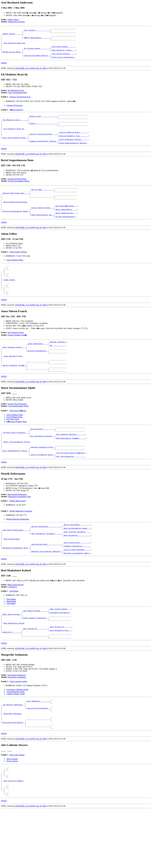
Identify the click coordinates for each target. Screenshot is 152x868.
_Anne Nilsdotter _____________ (77, 572)
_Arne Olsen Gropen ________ (63, 50)
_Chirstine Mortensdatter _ (38, 757)
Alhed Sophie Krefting (18, 269)
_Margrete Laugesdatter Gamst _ (77, 594)
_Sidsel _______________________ (43, 131)
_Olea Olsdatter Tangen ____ (63, 54)
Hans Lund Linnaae (17, 808)
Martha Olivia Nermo (16, 22)
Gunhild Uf (13, 627)
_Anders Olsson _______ (12, 35)
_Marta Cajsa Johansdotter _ (63, 63)
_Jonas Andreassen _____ (37, 368)
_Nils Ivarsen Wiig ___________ (77, 581)
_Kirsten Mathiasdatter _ (66, 234)
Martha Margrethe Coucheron (21, 546)
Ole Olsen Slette (13, 448)
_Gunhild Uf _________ (12, 678)
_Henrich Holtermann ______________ (46, 562)
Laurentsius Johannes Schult (17, 736)
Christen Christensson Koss (20, 103)
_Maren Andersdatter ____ (66, 225)
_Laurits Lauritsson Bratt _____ (43, 144)
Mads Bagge (11, 642)
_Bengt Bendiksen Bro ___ (66, 230)
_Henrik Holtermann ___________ (77, 560)
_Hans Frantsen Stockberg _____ (77, 568)
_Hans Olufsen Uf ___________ (35, 673)
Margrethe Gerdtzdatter (17, 724)
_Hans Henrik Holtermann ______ (16, 566)
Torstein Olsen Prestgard (17, 433)
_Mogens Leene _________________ (43, 123)
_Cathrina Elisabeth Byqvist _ (37, 61)
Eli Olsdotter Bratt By (14, 138)
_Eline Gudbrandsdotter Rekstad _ (73, 155)
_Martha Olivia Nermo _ (12, 57)
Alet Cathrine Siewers (14, 837)
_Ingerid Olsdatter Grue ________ (73, 146)
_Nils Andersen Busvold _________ (70, 465)
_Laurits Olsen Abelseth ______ (77, 589)
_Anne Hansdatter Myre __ (60, 676)
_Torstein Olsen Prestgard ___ (15, 463)
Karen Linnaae (12, 814)
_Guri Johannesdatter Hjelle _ (15, 485)
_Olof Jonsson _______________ (37, 31)
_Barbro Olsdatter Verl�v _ (14, 393)
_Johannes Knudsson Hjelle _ (42, 480)
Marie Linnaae (12, 812)
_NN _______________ (58, 370)
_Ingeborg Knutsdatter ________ (77, 585)
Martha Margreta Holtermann (18, 554)
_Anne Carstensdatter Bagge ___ (77, 564)
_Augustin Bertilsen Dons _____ (16, 206)
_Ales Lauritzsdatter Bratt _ (15, 148)
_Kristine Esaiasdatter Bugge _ (16, 228)
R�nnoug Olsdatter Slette (17, 451)
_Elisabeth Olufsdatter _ (60, 654)
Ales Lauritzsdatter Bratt (18, 98)
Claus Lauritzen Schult (18, 728)
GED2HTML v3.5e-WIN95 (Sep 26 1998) (31, 74)
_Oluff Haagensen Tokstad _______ (73, 150)
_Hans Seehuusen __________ (38, 748)
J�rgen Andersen (16, 115)
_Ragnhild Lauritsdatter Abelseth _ (46, 592)
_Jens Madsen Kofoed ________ (35, 652)
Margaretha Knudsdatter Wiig (20, 531)
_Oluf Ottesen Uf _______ (60, 671)
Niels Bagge (11, 640)
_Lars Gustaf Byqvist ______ (63, 59)
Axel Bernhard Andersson (15, 46)
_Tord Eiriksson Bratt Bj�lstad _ (71, 487)
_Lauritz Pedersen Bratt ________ (73, 142)
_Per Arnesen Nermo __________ (37, 52)
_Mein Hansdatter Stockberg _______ (46, 570)
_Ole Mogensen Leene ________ (15, 127)
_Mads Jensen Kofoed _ (12, 656)
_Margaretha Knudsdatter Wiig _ (16, 587)
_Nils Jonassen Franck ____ (14, 372)
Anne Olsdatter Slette (15, 444)
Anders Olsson (13, 20)
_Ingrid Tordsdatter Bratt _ (42, 489)
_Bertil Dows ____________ (42, 202)
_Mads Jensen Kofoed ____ (60, 650)
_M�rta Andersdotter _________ (37, 39)
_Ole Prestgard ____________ (42, 459)
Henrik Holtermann (12, 577)
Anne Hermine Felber (15, 277)
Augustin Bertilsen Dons (17, 191)
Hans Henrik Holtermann (17, 529)
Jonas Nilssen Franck (13, 383)
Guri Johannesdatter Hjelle (18, 435)
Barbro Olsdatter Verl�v (18, 358)
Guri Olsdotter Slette (15, 446)
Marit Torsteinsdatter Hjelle (17, 474)
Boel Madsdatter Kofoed (14, 667)
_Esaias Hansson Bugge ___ (42, 223)
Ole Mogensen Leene (16, 96)
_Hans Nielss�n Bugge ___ (66, 221)
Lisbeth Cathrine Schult (16, 740)
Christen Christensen (15, 111)
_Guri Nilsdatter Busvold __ (42, 467)
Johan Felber (10, 300)
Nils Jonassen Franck (16, 356)
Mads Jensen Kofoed (16, 625)
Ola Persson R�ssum (18, 440)
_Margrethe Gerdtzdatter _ (13, 774)
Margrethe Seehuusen (13, 763)
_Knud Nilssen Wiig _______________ (46, 583)
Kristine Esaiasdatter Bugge (19, 193)
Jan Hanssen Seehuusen (17, 722)
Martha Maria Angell (18, 535)
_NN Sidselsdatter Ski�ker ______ (71, 470)
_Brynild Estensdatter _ (37, 376)
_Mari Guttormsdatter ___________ (70, 491)
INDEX (4, 69)
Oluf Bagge (14, 632)
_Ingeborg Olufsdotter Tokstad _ (43, 153)
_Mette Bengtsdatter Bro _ (42, 232)
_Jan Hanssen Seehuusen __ (13, 753)
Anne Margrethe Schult (16, 738)
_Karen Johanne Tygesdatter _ (35, 661)
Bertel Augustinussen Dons (16, 217)
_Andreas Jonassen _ (58, 366)
